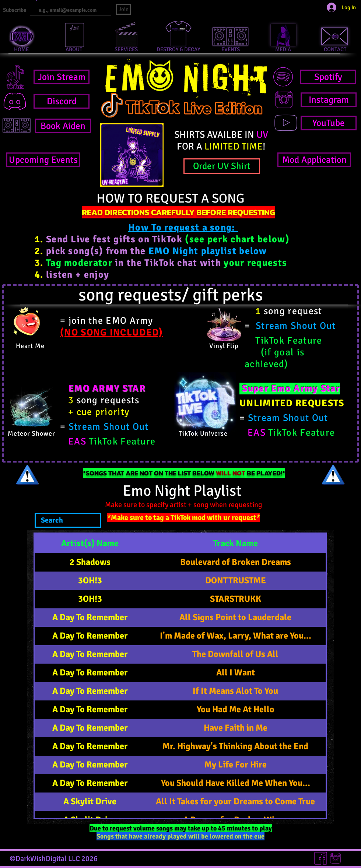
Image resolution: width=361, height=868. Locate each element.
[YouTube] (329, 123)
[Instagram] (329, 100)
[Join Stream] (62, 77)
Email (33, 1)
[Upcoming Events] (43, 160)
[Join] (123, 9)
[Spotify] (328, 77)
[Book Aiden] (63, 126)
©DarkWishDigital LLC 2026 (54, 859)
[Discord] (62, 101)
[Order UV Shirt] (222, 166)
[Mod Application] (314, 160)
